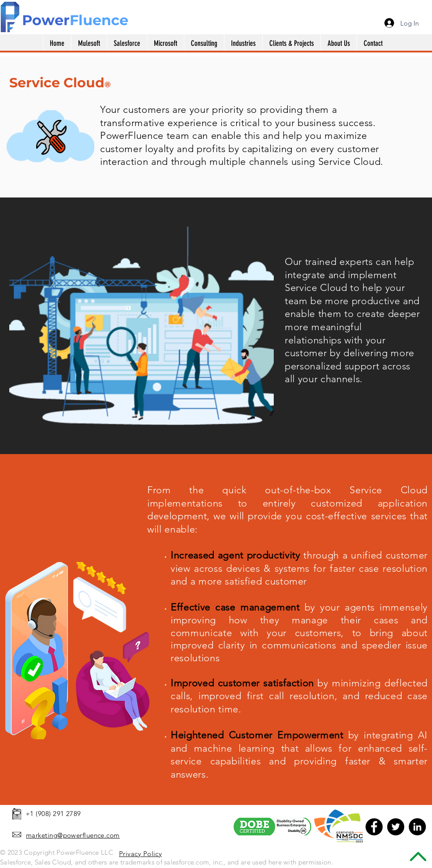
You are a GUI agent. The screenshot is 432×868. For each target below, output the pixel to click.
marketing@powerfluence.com (73, 835)
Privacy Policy (140, 854)
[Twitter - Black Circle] (396, 827)
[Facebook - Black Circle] (374, 827)
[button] (165, 43)
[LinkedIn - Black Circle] (417, 827)
